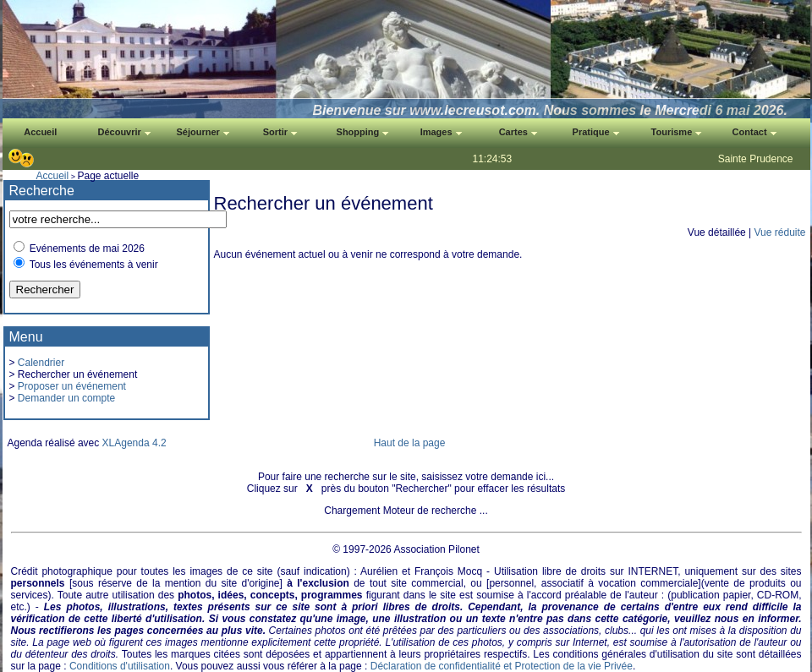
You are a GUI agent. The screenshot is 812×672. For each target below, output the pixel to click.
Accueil (53, 176)
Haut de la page (410, 443)
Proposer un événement (72, 386)
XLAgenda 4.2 (134, 443)
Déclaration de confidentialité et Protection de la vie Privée (502, 666)
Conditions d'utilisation (120, 666)
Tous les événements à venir (94, 265)
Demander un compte (66, 398)
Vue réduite (780, 232)
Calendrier (41, 363)
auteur (644, 595)
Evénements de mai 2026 (87, 249)
